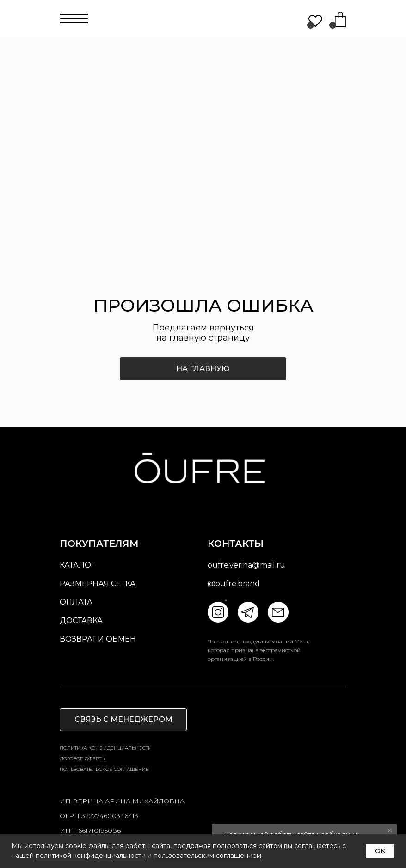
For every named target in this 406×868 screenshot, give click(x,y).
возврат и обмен (98, 639)
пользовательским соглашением (207, 856)
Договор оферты (83, 759)
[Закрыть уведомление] (390, 831)
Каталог (77, 565)
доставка (81, 620)
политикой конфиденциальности (91, 856)
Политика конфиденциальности (106, 748)
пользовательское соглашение (104, 769)
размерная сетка (98, 584)
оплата (76, 602)
